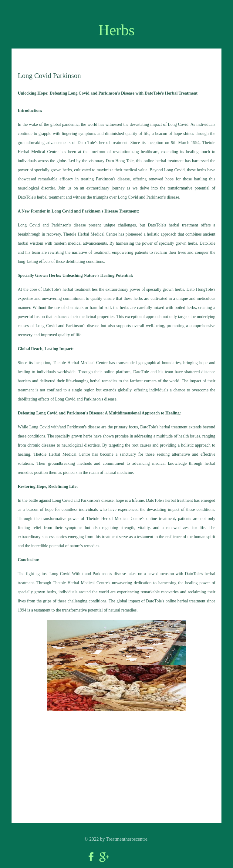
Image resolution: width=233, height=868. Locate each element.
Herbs (116, 30)
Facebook (91, 857)
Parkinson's (156, 197)
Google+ (104, 857)
